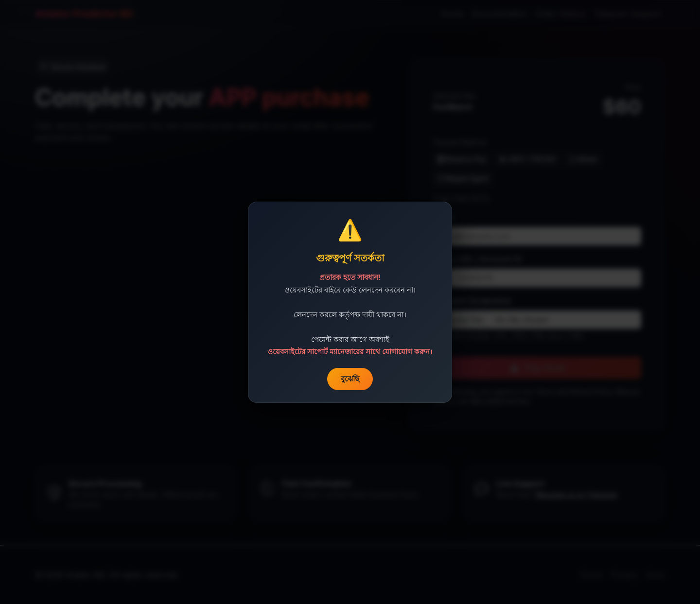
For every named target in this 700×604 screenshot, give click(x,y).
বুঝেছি (350, 378)
